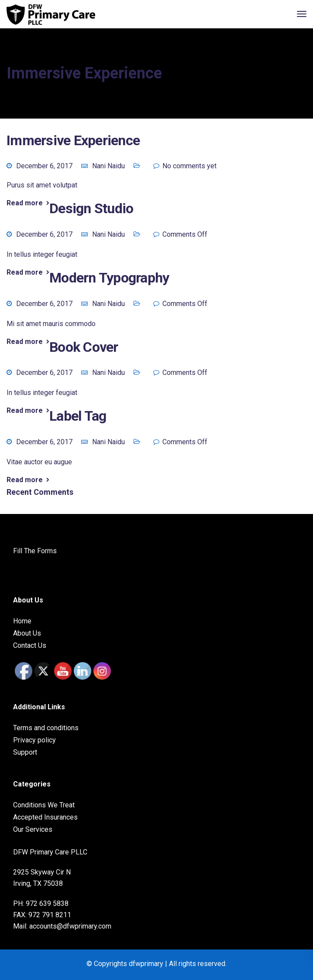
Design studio (91, 208)
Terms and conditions (46, 728)
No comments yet (189, 166)
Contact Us (30, 645)
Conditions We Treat (44, 805)
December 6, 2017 (44, 166)
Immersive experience (73, 140)
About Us (27, 633)
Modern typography (109, 278)
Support (25, 752)
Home (22, 621)
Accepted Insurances (45, 817)
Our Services (33, 829)
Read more (25, 203)
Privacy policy (34, 740)
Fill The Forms (35, 551)
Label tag (78, 416)
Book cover (84, 347)
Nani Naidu (108, 166)
